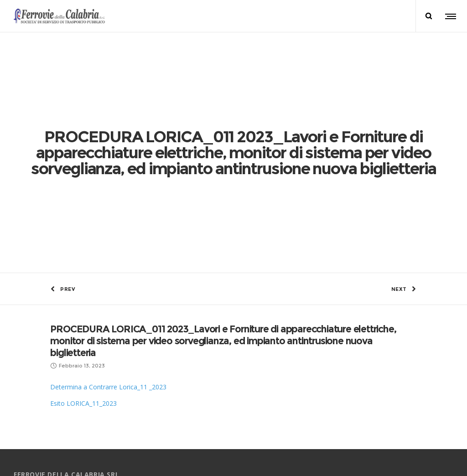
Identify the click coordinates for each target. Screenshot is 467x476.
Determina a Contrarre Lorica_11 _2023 (108, 239)
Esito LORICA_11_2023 (83, 256)
